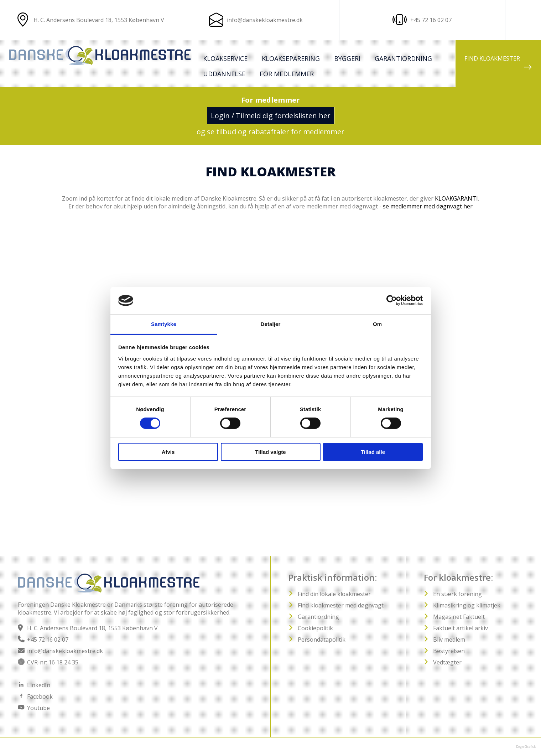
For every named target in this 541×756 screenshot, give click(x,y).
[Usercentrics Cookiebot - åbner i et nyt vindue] (392, 300)
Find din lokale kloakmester (334, 594)
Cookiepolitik (315, 628)
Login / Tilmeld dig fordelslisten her (271, 116)
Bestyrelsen (449, 651)
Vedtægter (447, 662)
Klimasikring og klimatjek (467, 605)
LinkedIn (39, 685)
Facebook (40, 697)
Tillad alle (373, 452)
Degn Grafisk (526, 747)
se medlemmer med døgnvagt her (428, 206)
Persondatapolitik (322, 640)
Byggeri (347, 58)
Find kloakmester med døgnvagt (341, 605)
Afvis (168, 452)
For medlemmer (287, 74)
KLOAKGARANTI (456, 198)
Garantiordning (403, 58)
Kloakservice (225, 58)
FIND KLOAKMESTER (498, 63)
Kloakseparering (291, 58)
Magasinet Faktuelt (459, 617)
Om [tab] (377, 324)
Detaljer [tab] (271, 324)
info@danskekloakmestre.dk (265, 20)
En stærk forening (457, 594)
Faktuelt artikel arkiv (461, 628)
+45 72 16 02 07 (48, 640)
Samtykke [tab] (164, 324)
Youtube (38, 708)
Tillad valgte (270, 452)
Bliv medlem (449, 640)
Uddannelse (224, 74)
